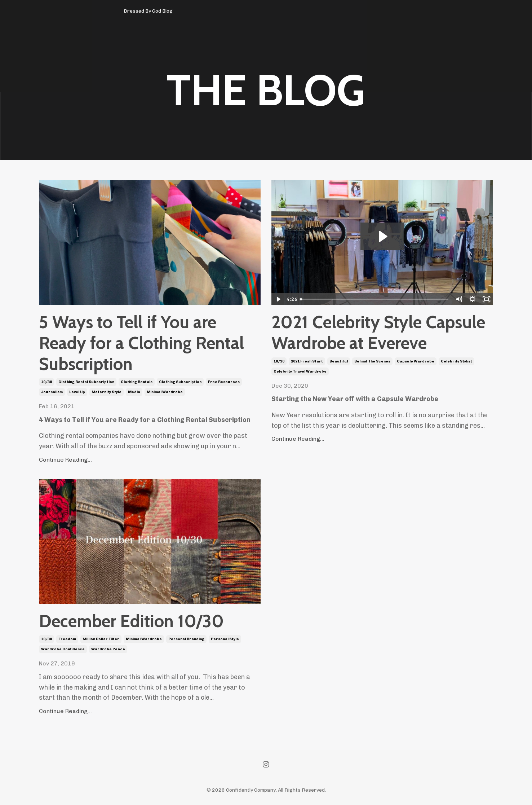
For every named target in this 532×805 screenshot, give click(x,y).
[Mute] (459, 299)
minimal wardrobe (165, 392)
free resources (224, 382)
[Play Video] (278, 299)
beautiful (339, 361)
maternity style (107, 392)
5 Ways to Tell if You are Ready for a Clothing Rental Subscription (141, 343)
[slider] (375, 299)
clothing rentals (137, 382)
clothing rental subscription (86, 382)
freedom (67, 639)
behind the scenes (372, 361)
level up (77, 392)
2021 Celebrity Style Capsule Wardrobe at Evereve (378, 333)
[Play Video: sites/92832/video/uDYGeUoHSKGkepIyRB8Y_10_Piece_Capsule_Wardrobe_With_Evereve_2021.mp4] (382, 236)
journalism (52, 392)
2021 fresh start (307, 361)
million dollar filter (101, 639)
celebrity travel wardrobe (300, 371)
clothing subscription (180, 382)
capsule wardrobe (416, 361)
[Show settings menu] (473, 299)
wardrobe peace (108, 649)
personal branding (186, 639)
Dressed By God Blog (148, 11)
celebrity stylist (456, 361)
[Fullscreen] (486, 299)
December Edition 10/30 (131, 621)
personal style (225, 639)
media (134, 392)
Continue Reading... (65, 460)
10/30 (46, 382)
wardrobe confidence (63, 649)
